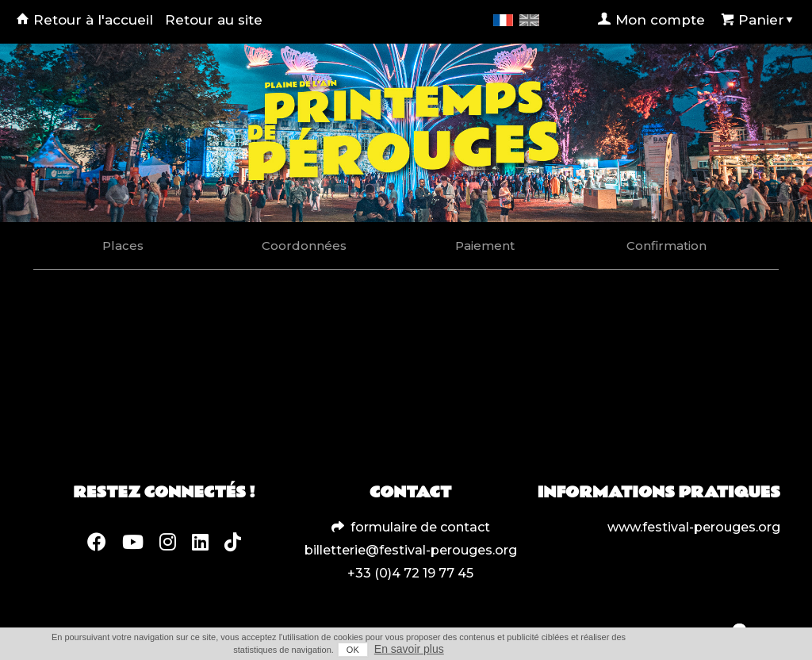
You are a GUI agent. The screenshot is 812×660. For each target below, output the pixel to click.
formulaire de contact (420, 527)
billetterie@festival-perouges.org (411, 550)
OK (353, 650)
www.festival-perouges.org (694, 527)
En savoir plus (409, 649)
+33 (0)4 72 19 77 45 (410, 573)
